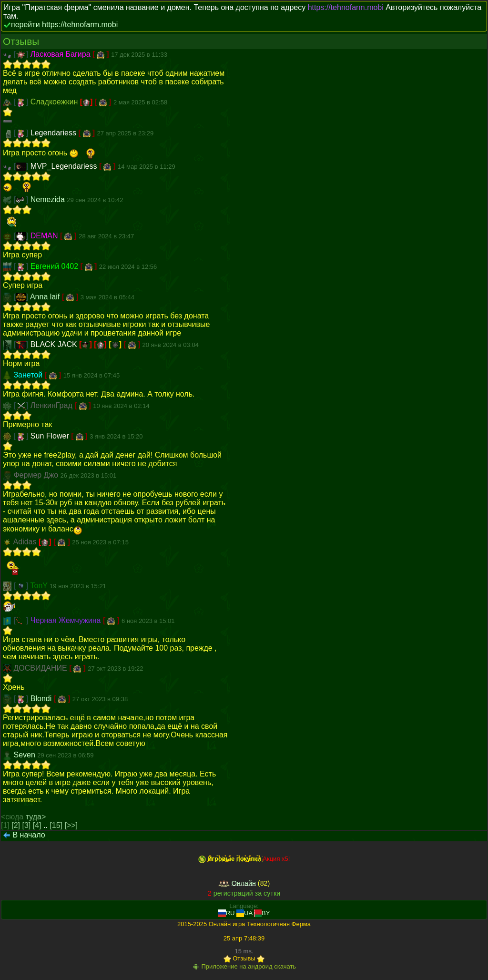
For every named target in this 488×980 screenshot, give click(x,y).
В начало (29, 835)
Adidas (26, 542)
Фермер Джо (37, 475)
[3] (27, 825)
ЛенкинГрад (52, 405)
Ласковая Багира (61, 54)
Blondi (42, 699)
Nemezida (49, 199)
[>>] (71, 825)
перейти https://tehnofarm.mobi (64, 25)
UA (244, 913)
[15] (56, 825)
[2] (16, 825)
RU (227, 913)
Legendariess (55, 133)
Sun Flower (51, 436)
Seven (25, 755)
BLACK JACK (55, 344)
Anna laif (46, 297)
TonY (40, 586)
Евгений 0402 (56, 266)
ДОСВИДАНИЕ (41, 668)
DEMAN (45, 236)
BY (262, 913)
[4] (37, 825)
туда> (36, 817)
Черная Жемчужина (67, 620)
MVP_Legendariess (65, 166)
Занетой (29, 375)
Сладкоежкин (55, 102)
